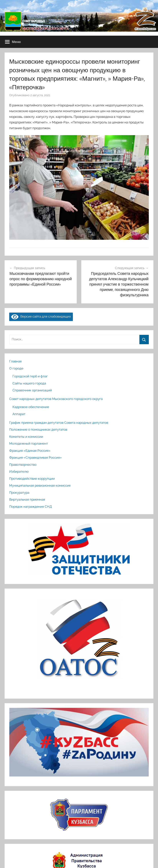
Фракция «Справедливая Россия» (35, 457)
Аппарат (19, 414)
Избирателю (19, 471)
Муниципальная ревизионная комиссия (40, 485)
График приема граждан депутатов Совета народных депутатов (59, 423)
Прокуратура (19, 493)
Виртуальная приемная (27, 499)
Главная (15, 361)
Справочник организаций (32, 390)
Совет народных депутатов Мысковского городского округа (56, 399)
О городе (16, 368)
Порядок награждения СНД (31, 507)
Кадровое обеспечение (31, 407)
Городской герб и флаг (30, 376)
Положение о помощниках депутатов (38, 429)
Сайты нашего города (29, 383)
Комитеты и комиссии (26, 437)
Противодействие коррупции (32, 479)
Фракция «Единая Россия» (30, 451)
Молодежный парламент (29, 443)
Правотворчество (23, 465)
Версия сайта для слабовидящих (41, 316)
